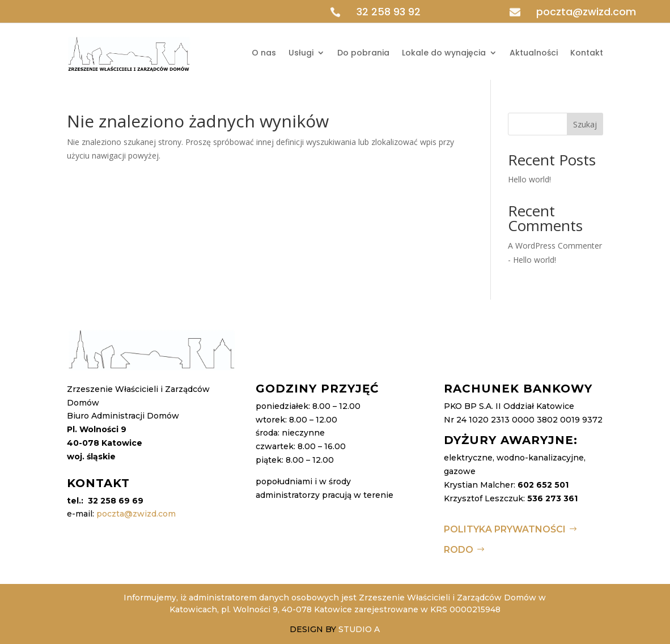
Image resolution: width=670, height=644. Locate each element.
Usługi (301, 53)
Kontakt (587, 53)
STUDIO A (359, 629)
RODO (459, 550)
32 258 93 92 (389, 12)
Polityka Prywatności (505, 529)
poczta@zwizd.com (586, 12)
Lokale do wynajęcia (444, 53)
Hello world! (529, 179)
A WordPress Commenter (555, 246)
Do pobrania (363, 53)
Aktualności (534, 53)
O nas (264, 53)
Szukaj (585, 124)
